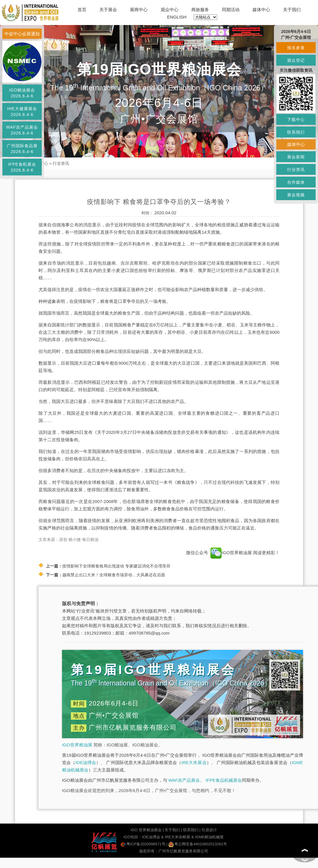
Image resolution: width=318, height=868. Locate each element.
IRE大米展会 (194, 762)
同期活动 (231, 10)
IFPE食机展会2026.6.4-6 (22, 167)
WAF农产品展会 (184, 780)
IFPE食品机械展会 (224, 780)
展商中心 (139, 10)
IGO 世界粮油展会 (146, 830)
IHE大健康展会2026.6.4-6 (22, 112)
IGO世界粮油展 (77, 745)
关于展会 (108, 10)
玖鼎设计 (209, 830)
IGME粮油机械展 (209, 837)
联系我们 (191, 830)
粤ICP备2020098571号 (143, 844)
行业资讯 (61, 163)
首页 (82, 10)
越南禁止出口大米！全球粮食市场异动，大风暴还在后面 (114, 575)
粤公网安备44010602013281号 (198, 844)
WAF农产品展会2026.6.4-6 (22, 130)
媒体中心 (261, 10)
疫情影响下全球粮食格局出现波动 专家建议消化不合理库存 (116, 566)
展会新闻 (296, 157)
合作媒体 (296, 182)
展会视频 (296, 195)
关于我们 (292, 10)
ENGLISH (177, 17)
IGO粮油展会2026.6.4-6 (22, 93)
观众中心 (170, 10)
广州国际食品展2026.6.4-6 (22, 149)
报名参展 (296, 48)
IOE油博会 (86, 762)
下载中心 (296, 120)
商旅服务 (200, 10)
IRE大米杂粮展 (178, 837)
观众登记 (296, 60)
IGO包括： (133, 837)
